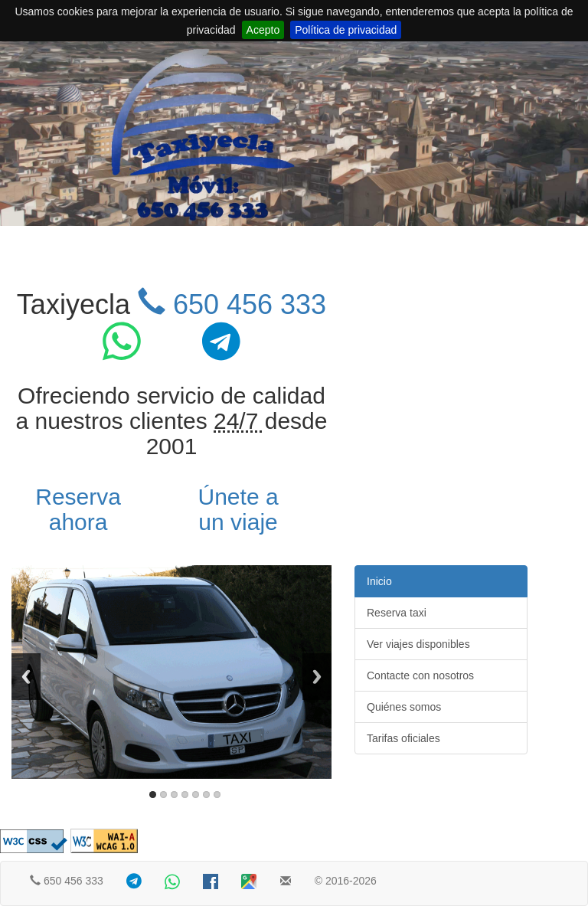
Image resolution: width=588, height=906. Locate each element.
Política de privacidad (346, 30)
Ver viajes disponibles (418, 644)
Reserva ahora (78, 509)
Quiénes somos (404, 707)
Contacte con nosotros (420, 675)
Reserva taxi (397, 613)
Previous (26, 677)
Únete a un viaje (238, 509)
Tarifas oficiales (403, 738)
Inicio (379, 581)
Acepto (263, 30)
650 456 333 (232, 304)
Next (317, 677)
